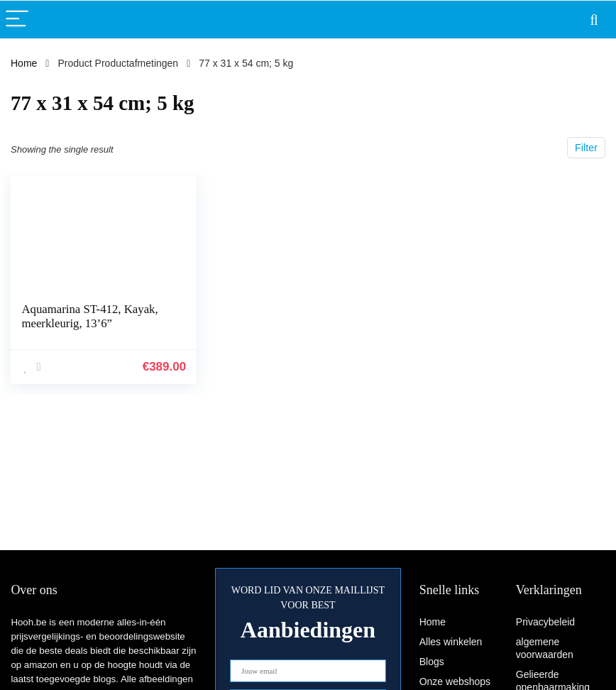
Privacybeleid (545, 622)
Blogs (432, 662)
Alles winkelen (451, 642)
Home (24, 63)
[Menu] (17, 20)
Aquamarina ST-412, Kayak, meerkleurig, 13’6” (89, 316)
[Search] (594, 20)
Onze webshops (455, 681)
